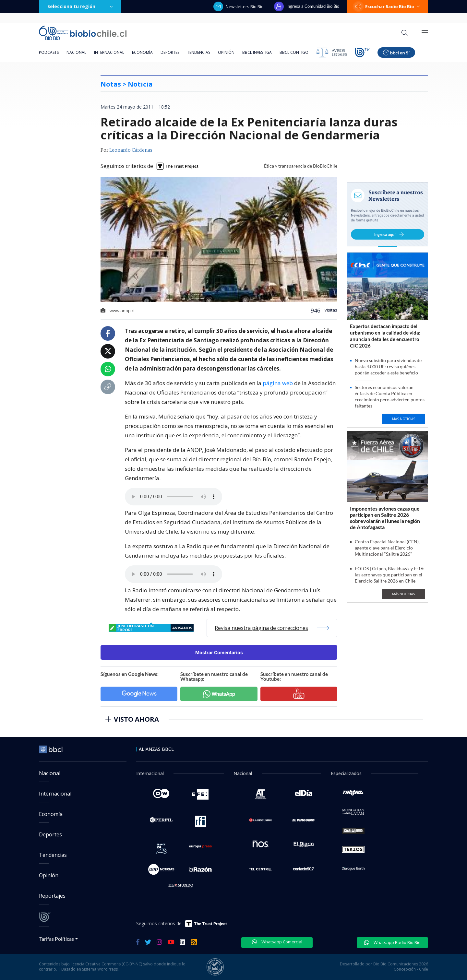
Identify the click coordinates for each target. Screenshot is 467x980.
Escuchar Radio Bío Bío (388, 6)
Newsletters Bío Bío (239, 6)
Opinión (226, 52)
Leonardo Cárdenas (131, 150)
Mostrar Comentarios (219, 652)
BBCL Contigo (294, 52)
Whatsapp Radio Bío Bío (392, 942)
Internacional (109, 52)
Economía (142, 52)
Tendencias (199, 52)
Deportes (170, 52)
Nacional (76, 52)
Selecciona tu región (80, 6)
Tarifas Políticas (57, 939)
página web (278, 383)
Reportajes (52, 896)
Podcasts (49, 52)
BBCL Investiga (257, 52)
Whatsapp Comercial (277, 942)
